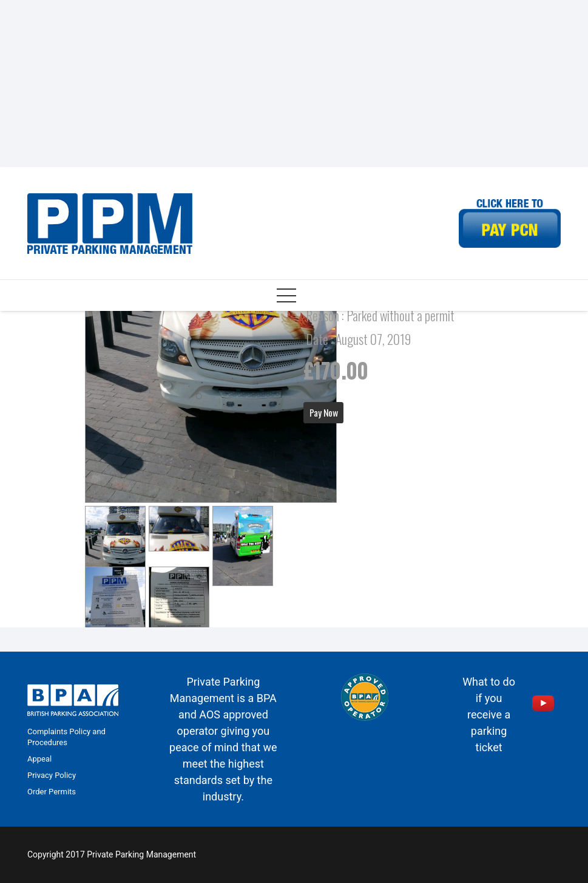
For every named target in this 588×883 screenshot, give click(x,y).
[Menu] (287, 296)
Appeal (39, 759)
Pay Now (324, 412)
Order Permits (52, 792)
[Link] (110, 223)
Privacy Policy (52, 775)
